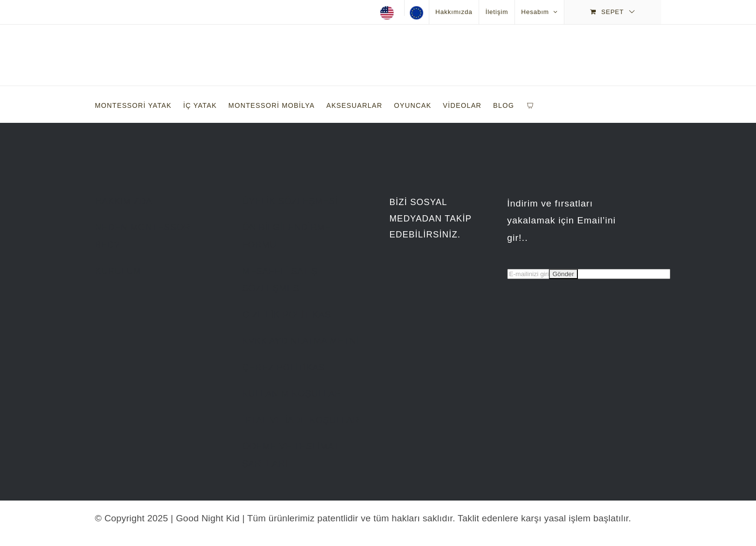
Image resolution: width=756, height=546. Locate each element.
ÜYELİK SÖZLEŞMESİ (290, 201)
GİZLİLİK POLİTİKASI (288, 315)
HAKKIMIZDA (123, 201)
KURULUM (118, 271)
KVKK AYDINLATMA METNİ (300, 341)
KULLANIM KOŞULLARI (293, 393)
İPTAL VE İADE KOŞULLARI (302, 420)
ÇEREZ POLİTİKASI (285, 367)
